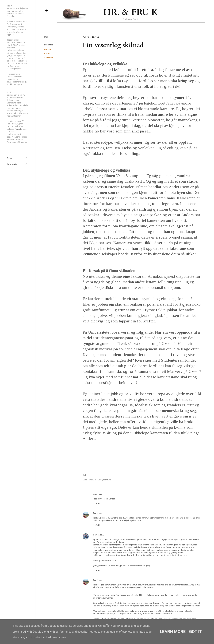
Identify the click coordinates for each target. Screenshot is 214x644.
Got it (196, 632)
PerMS (96, 535)
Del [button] (46, 37)
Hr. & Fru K (131, 12)
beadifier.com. (14, 137)
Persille (18, 129)
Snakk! (10, 84)
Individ (47, 49)
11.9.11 (97, 503)
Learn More (173, 632)
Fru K (96, 513)
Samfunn (49, 57)
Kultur (47, 53)
